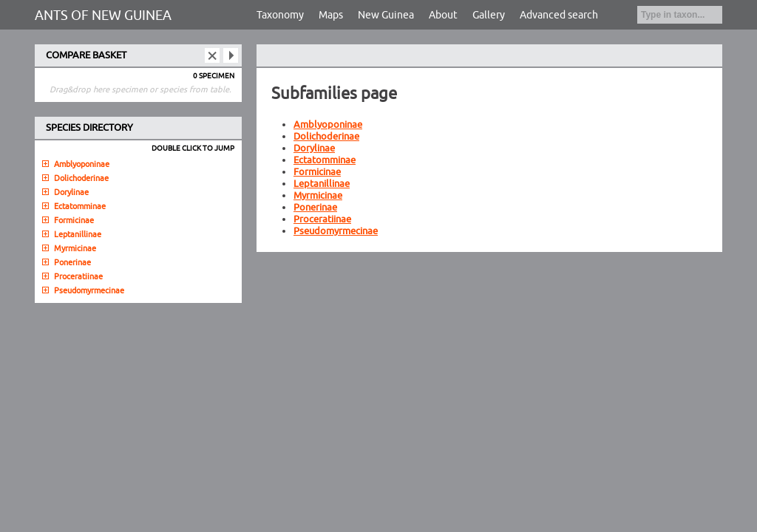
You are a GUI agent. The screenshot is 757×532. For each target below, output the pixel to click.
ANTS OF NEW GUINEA (103, 16)
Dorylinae (314, 149)
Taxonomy (280, 15)
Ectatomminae (325, 160)
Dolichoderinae (326, 137)
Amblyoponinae (328, 125)
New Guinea (386, 15)
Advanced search (559, 15)
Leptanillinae (322, 184)
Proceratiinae (322, 219)
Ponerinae (315, 208)
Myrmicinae (318, 196)
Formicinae (317, 172)
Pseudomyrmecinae (336, 231)
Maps (331, 15)
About (443, 15)
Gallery (489, 15)
